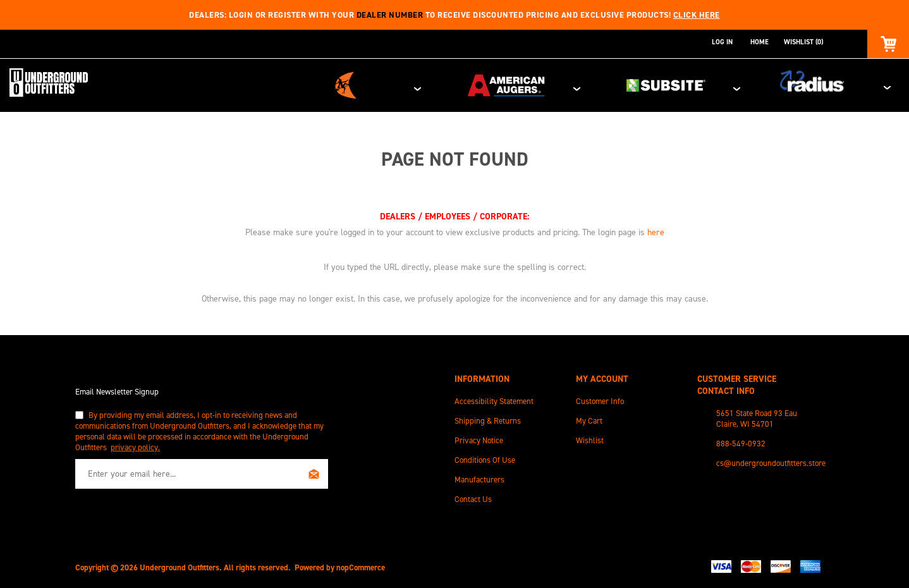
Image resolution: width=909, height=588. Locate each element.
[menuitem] (515, 399)
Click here (697, 15)
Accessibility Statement (494, 399)
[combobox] (834, 42)
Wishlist (590, 438)
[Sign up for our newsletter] (202, 471)
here (656, 230)
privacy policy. (135, 445)
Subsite (724, 84)
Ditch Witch (465, 84)
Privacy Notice (479, 438)
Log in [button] (722, 42)
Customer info (600, 399)
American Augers (595, 84)
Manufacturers (479, 477)
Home (760, 42)
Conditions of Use (485, 457)
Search (845, 42)
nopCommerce (361, 565)
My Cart (589, 418)
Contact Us (473, 497)
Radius (844, 84)
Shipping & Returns (488, 418)
